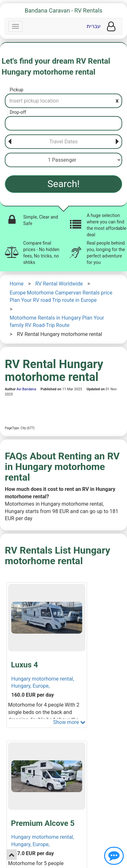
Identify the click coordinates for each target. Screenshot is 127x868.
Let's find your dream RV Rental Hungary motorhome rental (56, 67)
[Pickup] (64, 101)
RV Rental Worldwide (59, 284)
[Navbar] (15, 26)
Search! (64, 184)
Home (17, 284)
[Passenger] (64, 160)
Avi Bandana (26, 389)
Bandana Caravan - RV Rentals (64, 10)
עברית (94, 26)
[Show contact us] (114, 856)
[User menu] (111, 27)
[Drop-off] (64, 123)
